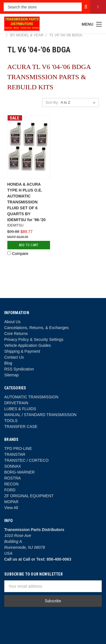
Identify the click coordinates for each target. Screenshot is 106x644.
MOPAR (11, 502)
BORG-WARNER (20, 472)
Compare (18, 254)
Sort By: (52, 102)
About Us (12, 322)
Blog (8, 363)
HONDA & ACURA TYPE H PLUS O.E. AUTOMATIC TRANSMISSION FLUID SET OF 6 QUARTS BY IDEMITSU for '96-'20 (27, 202)
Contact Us (14, 357)
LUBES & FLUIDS (20, 409)
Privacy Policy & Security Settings (34, 339)
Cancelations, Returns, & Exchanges (36, 328)
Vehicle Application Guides (28, 345)
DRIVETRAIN (16, 403)
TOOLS (11, 421)
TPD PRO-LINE (18, 448)
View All (11, 508)
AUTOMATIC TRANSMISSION (31, 397)
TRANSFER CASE (21, 427)
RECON (11, 484)
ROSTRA (12, 478)
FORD (10, 490)
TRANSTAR (15, 454)
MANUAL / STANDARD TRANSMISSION (40, 415)
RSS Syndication (19, 369)
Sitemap (11, 375)
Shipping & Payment (22, 351)
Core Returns (16, 334)
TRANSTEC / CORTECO (26, 460)
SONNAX (13, 466)
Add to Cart (29, 245)
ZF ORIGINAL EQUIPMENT (29, 496)
